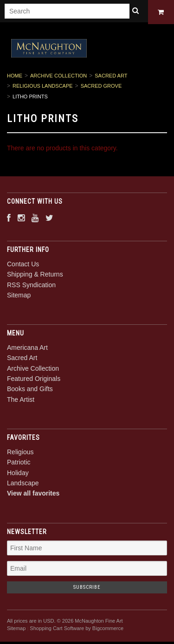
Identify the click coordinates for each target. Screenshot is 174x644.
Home (15, 77)
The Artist (21, 401)
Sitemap (19, 297)
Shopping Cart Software (57, 630)
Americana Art (27, 349)
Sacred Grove (101, 88)
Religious (20, 453)
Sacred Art (111, 77)
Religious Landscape (43, 88)
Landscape (23, 484)
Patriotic (19, 464)
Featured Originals (34, 380)
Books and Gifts (30, 391)
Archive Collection (58, 77)
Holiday (18, 474)
